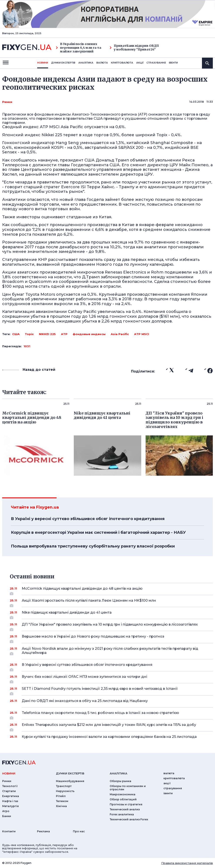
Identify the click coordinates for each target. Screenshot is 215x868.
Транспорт (64, 786)
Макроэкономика (123, 794)
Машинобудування (70, 781)
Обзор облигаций (123, 799)
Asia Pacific (120, 334)
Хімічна (61, 806)
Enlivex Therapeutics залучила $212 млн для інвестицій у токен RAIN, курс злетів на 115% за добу (111, 726)
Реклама (43, 831)
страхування (156, 63)
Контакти (9, 831)
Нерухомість (65, 791)
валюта (102, 63)
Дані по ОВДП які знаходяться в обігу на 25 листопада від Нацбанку (111, 701)
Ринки (7, 102)
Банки (7, 816)
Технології (10, 786)
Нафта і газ (10, 801)
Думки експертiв (63, 63)
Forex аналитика (122, 814)
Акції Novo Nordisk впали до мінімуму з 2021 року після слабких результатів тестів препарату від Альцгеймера (111, 651)
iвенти (173, 63)
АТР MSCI (142, 334)
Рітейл (61, 796)
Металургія (10, 806)
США (16, 334)
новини (43, 63)
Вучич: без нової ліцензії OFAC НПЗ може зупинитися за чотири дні (111, 678)
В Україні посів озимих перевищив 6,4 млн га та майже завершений (79, 48)
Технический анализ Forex (129, 819)
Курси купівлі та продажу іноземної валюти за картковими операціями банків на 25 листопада (111, 737)
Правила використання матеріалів (187, 863)
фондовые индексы (89, 334)
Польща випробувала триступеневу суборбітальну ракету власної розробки (93, 546)
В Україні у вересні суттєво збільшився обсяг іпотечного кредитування (88, 519)
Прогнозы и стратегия (126, 804)
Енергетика (11, 796)
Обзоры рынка (120, 781)
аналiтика (118, 773)
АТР (64, 334)
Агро (6, 811)
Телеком (62, 801)
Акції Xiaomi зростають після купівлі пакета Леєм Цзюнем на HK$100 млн (111, 602)
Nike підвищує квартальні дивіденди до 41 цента (111, 614)
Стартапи (9, 791)
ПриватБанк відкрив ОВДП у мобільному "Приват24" (134, 48)
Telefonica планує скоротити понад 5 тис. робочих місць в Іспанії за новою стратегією (111, 714)
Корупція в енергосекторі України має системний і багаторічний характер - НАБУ (98, 532)
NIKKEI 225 (47, 334)
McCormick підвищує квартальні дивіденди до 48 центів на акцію (111, 590)
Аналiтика (86, 63)
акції (140, 63)
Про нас (79, 831)
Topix (29, 334)
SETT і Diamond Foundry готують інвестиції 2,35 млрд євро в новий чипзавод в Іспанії (111, 690)
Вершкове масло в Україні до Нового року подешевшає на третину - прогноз (111, 638)
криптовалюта (122, 63)
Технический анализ (125, 809)
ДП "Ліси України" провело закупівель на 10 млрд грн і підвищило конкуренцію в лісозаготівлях (111, 626)
